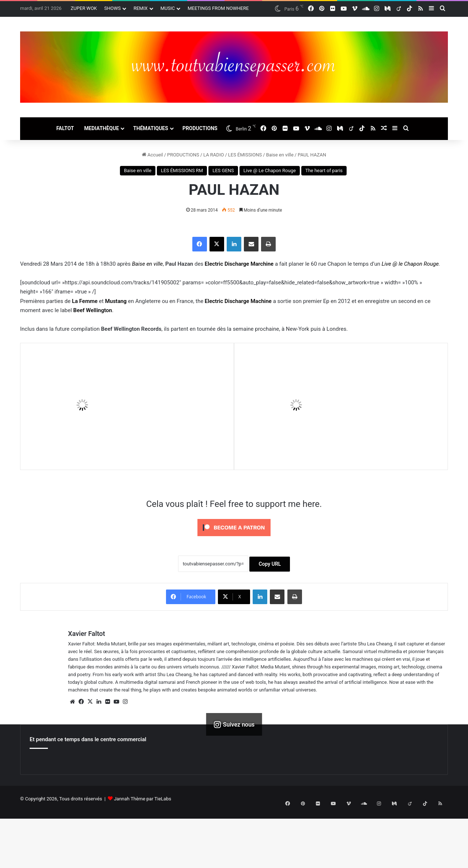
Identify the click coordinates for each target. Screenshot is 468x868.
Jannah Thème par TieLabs (142, 799)
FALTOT (65, 128)
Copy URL (270, 564)
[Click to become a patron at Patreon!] (234, 538)
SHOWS (112, 8)
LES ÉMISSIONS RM (182, 170)
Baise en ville (280, 155)
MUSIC (168, 8)
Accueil (152, 155)
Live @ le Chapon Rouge (410, 264)
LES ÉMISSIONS (245, 155)
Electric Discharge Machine (238, 301)
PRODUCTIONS (200, 128)
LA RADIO (214, 155)
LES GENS (223, 170)
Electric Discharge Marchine (239, 264)
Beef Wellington (93, 310)
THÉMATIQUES (151, 128)
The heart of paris (324, 170)
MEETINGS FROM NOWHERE (218, 8)
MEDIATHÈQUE (101, 128)
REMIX (141, 8)
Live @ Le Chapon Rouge (270, 170)
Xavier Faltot (86, 634)
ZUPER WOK (84, 8)
